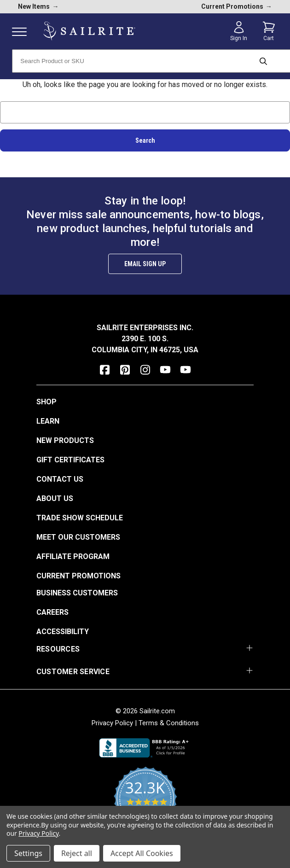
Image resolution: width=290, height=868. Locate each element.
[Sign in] (239, 31)
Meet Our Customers (78, 537)
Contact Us (60, 479)
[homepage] (89, 31)
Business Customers (77, 593)
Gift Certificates (70, 460)
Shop (46, 402)
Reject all (77, 853)
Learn (48, 421)
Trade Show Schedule (80, 518)
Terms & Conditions (169, 723)
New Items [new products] (38, 6)
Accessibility (63, 632)
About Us (55, 498)
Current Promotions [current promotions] (237, 6)
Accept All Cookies (142, 853)
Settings (28, 853)
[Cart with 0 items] (269, 31)
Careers (52, 612)
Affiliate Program (73, 556)
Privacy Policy (112, 723)
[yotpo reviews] (145, 804)
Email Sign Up (145, 264)
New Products (65, 440)
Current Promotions (78, 576)
